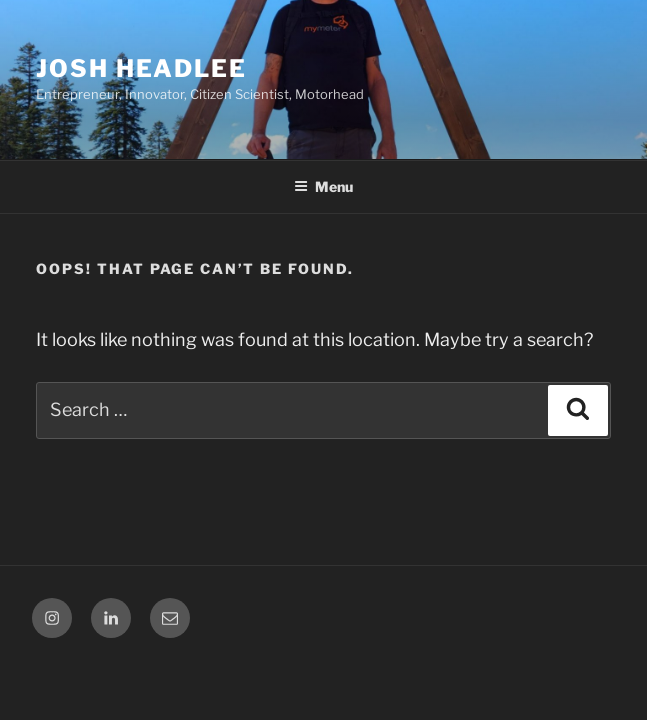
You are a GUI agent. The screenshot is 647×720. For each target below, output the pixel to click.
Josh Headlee (141, 68)
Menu (323, 186)
